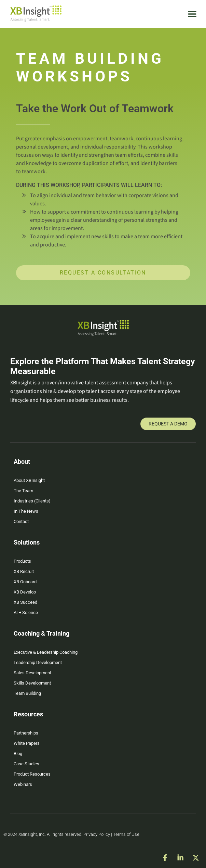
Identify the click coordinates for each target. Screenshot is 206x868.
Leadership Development (38, 662)
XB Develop (25, 592)
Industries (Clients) (32, 501)
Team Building (27, 693)
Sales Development (32, 673)
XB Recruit (24, 571)
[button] (193, 14)
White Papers (27, 743)
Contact (21, 521)
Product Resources (32, 774)
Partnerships (26, 733)
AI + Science (26, 612)
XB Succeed (25, 602)
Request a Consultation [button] (103, 273)
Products (22, 561)
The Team (23, 491)
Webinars (23, 784)
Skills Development (32, 683)
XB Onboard (25, 582)
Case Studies (26, 764)
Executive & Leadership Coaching (46, 652)
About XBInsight (29, 480)
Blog (18, 754)
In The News (26, 511)
